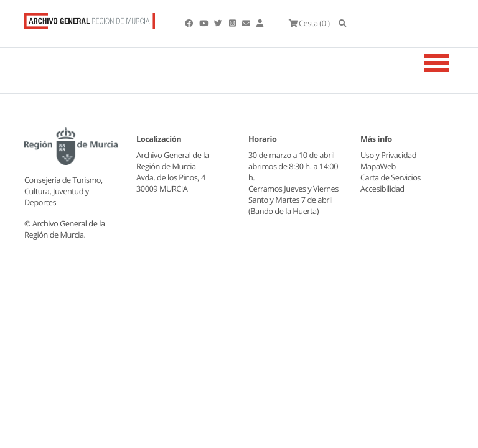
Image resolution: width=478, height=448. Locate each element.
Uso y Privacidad (388, 159)
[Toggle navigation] (452, 67)
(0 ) (328, 25)
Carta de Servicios (391, 181)
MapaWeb (378, 170)
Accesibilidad (382, 192)
